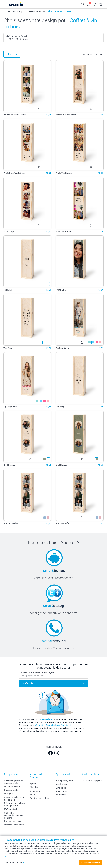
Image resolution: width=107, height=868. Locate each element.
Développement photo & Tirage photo (14, 804)
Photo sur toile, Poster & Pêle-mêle (15, 799)
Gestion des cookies (40, 798)
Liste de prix (61, 788)
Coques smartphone (14, 821)
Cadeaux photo (11, 790)
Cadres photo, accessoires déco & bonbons (13, 815)
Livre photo (9, 794)
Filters (10, 54)
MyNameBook (11, 809)
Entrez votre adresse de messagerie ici (39, 673)
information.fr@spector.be (94, 780)
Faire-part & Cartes (13, 786)
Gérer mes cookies (15, 863)
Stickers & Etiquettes (14, 825)
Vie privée (35, 795)
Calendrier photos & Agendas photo (13, 782)
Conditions (35, 791)
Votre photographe (64, 780)
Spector (34, 784)
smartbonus (61, 784)
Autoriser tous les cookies (91, 863)
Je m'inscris (27, 683)
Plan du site (35, 787)
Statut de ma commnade (62, 793)
